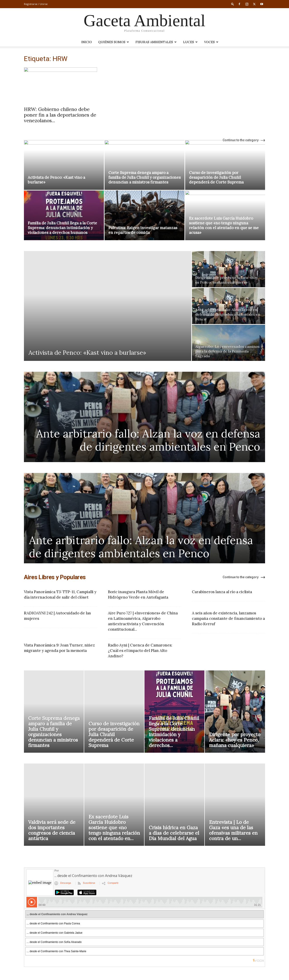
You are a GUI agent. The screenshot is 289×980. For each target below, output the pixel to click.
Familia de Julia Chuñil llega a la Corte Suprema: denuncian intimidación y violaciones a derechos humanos (62, 228)
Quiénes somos (114, 42)
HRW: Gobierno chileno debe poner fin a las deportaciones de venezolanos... (60, 115)
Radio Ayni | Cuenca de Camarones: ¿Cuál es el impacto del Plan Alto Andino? (140, 651)
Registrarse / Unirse (36, 4)
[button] (233, 4)
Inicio (87, 42)
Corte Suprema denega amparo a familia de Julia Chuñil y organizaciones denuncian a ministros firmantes (144, 177)
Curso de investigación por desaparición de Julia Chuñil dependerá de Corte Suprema (216, 177)
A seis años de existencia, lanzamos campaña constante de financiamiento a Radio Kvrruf (228, 618)
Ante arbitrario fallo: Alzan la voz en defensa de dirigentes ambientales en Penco (148, 440)
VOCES (211, 42)
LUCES (190, 42)
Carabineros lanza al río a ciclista (222, 592)
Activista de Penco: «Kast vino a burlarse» (56, 180)
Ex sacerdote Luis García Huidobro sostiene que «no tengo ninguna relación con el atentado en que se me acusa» (224, 225)
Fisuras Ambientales (156, 42)
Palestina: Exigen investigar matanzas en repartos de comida (143, 230)
